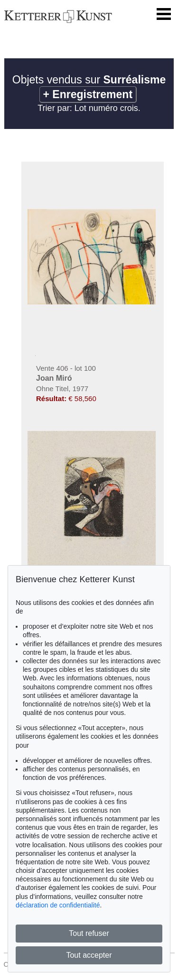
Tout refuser (89, 933)
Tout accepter (89, 955)
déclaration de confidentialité (58, 905)
